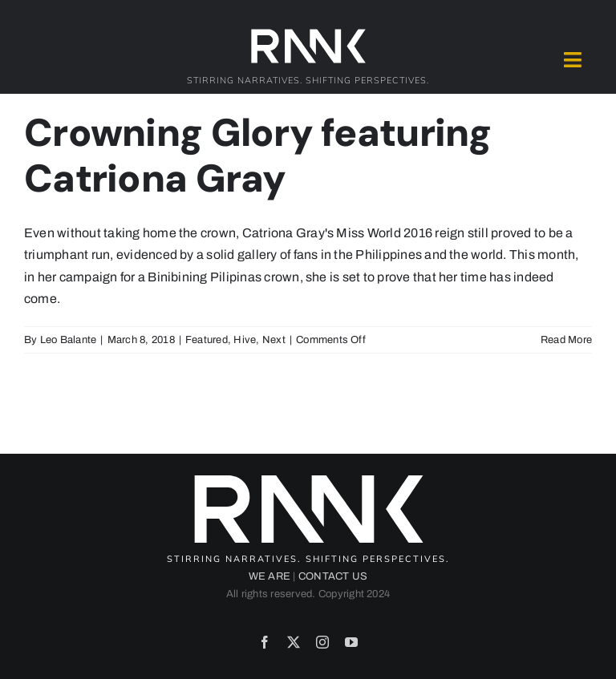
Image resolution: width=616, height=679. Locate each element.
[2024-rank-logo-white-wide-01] (308, 32)
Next (274, 340)
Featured (207, 340)
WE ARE (269, 576)
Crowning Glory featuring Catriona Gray (258, 156)
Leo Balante (69, 340)
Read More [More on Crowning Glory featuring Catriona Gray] (566, 340)
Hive (245, 340)
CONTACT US (333, 576)
